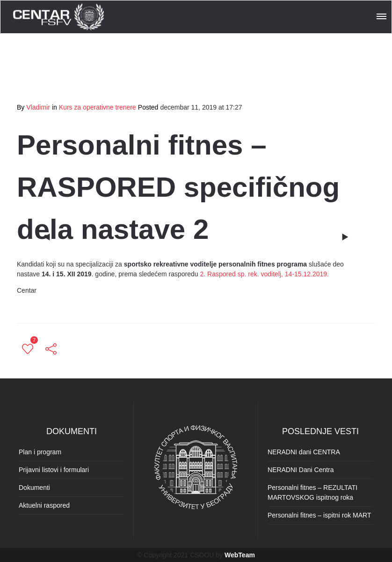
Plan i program (40, 452)
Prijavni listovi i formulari (54, 470)
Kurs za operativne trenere (98, 107)
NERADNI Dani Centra (301, 470)
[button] (382, 15)
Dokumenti (34, 488)
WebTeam (240, 555)
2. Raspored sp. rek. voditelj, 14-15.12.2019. (265, 274)
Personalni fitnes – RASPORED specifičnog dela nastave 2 (178, 187)
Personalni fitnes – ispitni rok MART (319, 515)
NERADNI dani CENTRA (304, 452)
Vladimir (38, 107)
